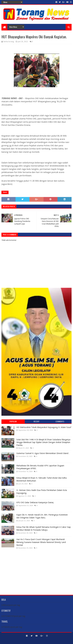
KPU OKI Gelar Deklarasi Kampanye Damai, (35, 502)
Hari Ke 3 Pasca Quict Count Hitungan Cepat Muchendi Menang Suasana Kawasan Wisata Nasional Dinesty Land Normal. (41, 542)
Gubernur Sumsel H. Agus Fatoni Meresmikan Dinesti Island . (43, 453)
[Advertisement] (37, 570)
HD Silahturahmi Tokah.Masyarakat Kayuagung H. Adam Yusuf (44, 427)
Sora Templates (32, 641)
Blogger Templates (49, 641)
